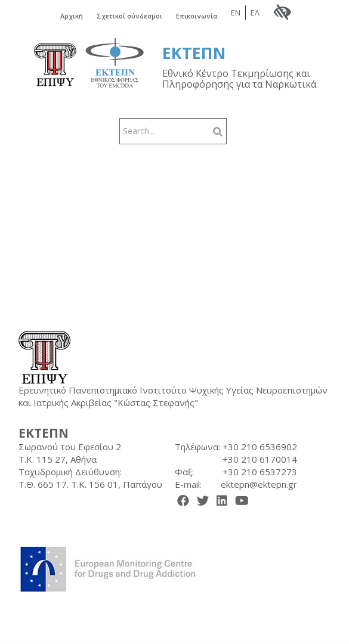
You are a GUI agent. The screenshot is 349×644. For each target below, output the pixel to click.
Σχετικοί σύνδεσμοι (129, 16)
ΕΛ (256, 13)
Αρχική (71, 16)
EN (236, 13)
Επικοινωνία (197, 16)
